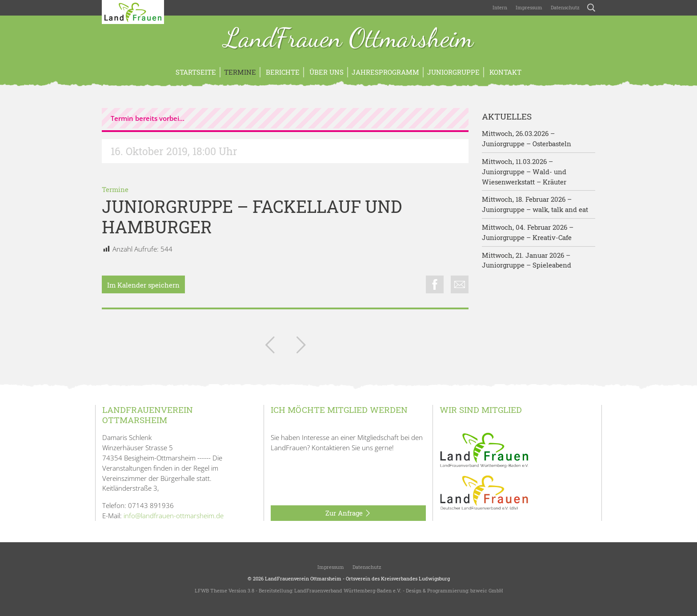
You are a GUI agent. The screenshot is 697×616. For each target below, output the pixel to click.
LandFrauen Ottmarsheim (349, 39)
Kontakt (505, 72)
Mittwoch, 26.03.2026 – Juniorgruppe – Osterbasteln (527, 138)
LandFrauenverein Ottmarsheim (303, 578)
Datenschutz (565, 7)
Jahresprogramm (385, 72)
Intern (500, 7)
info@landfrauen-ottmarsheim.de (174, 516)
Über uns (326, 72)
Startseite (196, 72)
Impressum (528, 7)
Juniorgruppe (453, 72)
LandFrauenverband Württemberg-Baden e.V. (348, 590)
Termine (240, 72)
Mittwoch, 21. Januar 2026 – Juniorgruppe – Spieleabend (527, 260)
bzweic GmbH (487, 590)
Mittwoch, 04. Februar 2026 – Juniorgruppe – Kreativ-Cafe (528, 232)
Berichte (282, 72)
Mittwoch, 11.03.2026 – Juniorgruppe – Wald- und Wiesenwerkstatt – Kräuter (524, 172)
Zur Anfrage (348, 513)
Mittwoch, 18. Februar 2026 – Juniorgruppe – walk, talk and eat (535, 204)
